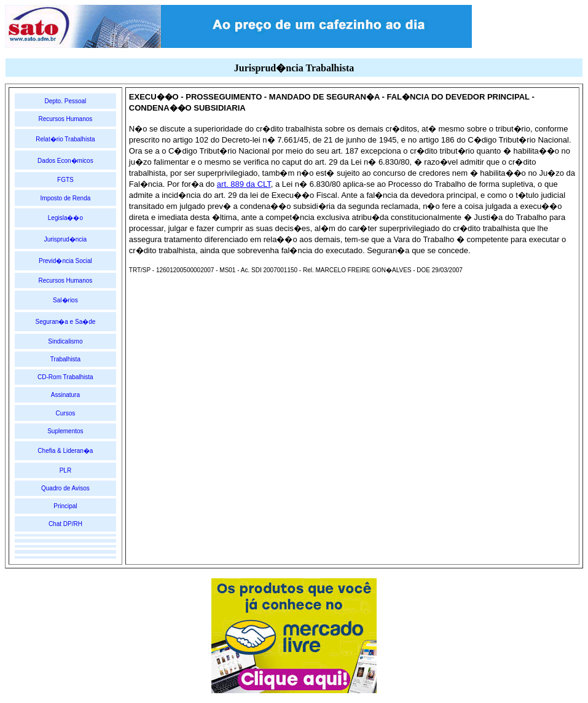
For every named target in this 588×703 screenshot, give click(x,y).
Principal (65, 506)
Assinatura (65, 395)
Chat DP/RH (65, 524)
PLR (65, 470)
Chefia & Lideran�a (65, 451)
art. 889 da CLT (244, 184)
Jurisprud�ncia (65, 239)
